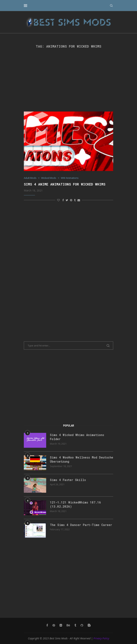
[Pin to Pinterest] (71, 200)
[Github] (82, 625)
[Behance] (68, 625)
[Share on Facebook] (63, 200)
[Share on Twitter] (67, 200)
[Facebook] (47, 625)
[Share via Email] (79, 200)
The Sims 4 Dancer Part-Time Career (81, 525)
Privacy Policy (101, 638)
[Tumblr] (75, 625)
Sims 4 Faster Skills (68, 480)
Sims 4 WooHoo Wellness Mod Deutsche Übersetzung (82, 459)
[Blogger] (89, 625)
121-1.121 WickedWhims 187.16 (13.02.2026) (75, 504)
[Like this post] (58, 200)
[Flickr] (61, 625)
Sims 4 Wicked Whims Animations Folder (77, 437)
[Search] (111, 6)
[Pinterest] (54, 625)
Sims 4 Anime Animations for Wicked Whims (65, 184)
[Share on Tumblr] (75, 200)
